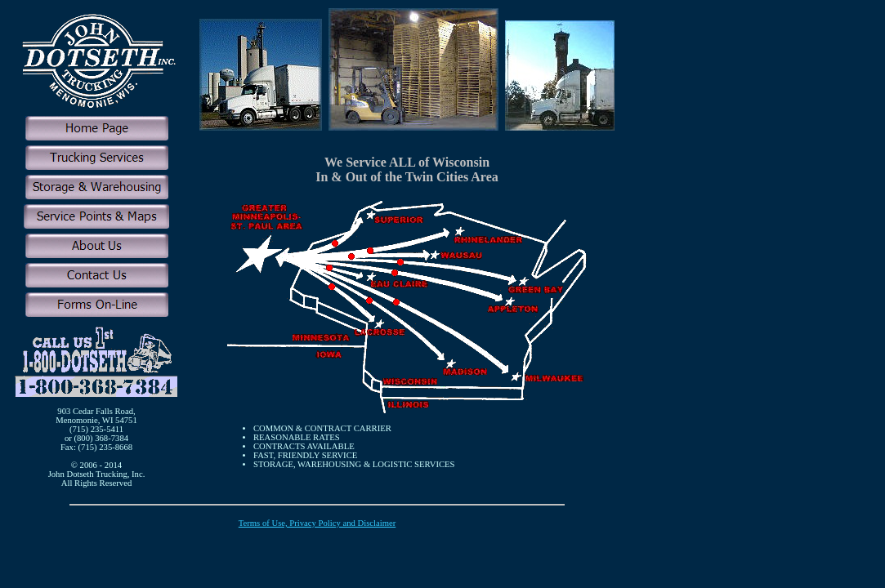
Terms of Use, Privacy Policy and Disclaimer (317, 523)
